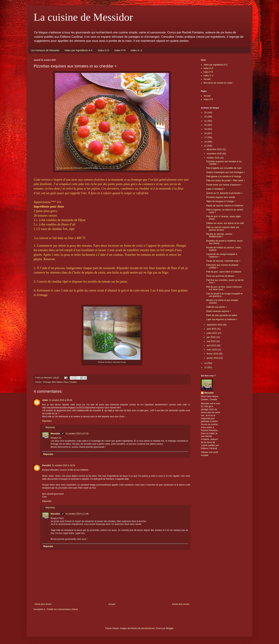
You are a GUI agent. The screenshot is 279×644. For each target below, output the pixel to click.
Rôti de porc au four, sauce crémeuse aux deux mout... (224, 288)
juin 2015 (211, 337)
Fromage (47, 382)
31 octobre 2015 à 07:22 (77, 434)
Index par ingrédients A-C (79, 50)
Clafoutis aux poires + (217, 307)
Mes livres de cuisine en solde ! (218, 83)
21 (206, 121)
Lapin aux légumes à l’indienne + (222, 319)
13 (206, 367)
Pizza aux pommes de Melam (220, 276)
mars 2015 (212, 350)
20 (206, 125)
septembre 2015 (215, 325)
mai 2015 (211, 341)
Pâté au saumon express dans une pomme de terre (223, 229)
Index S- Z (136, 50)
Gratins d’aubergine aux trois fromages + (226, 172)
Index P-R (120, 50)
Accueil (112, 604)
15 (206, 146)
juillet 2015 (212, 333)
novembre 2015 (214, 154)
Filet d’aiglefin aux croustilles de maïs (224, 168)
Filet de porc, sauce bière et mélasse (224, 272)
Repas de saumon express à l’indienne (225, 206)
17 (206, 137)
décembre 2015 (214, 149)
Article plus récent (43, 604)
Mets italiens (57, 382)
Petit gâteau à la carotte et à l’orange (224, 176)
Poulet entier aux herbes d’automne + (224, 185)
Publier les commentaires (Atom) (62, 609)
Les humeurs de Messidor (45, 50)
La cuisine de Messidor (83, 17)
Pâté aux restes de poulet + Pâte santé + (226, 181)
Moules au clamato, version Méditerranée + (219, 235)
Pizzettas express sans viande (221, 197)
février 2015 (213, 354)
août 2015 (212, 329)
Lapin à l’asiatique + (216, 189)
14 (206, 363)
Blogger (170, 628)
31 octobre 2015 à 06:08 (60, 400)
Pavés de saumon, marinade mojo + (223, 261)
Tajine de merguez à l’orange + (221, 201)
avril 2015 (212, 346)
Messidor (55, 434)
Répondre (47, 421)
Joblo (45, 400)
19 (206, 129)
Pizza (66, 382)
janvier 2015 (213, 358)
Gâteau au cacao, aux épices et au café (225, 223)
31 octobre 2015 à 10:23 (64, 465)
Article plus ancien (181, 604)
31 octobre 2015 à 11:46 (77, 514)
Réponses (50, 427)
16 (206, 142)
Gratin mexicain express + (219, 311)
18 (206, 133)
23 (206, 113)
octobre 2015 (213, 158)
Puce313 (47, 465)
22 (206, 117)
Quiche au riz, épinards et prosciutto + (224, 193)
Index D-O (104, 50)
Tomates (73, 382)
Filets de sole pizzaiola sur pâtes (222, 315)
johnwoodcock (148, 628)
